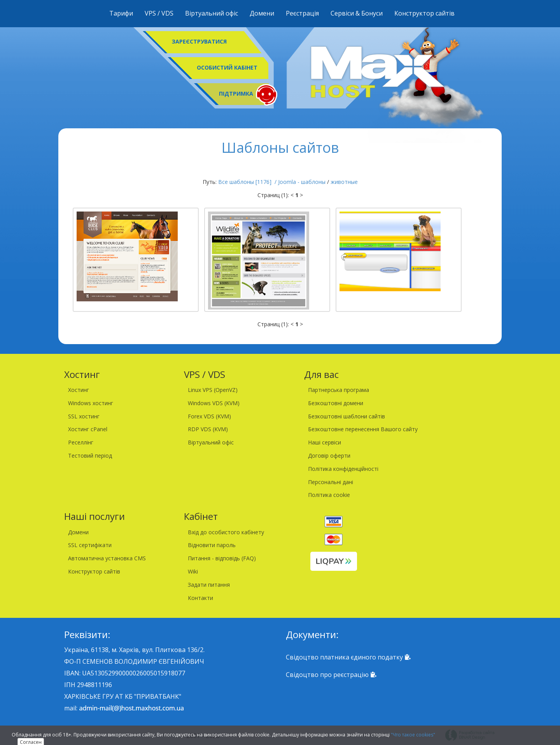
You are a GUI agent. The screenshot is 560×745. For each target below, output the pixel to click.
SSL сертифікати (90, 545)
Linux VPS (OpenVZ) (213, 390)
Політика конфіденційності (343, 469)
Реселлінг (81, 442)
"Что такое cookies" (413, 735)
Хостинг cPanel (88, 429)
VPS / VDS (159, 13)
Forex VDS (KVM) (209, 416)
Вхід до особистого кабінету (226, 532)
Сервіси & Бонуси (357, 13)
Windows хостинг (91, 403)
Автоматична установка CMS (107, 558)
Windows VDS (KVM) (214, 403)
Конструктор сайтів (424, 13)
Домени (262, 13)
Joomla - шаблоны (302, 182)
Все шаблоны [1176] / (248, 182)
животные (344, 182)
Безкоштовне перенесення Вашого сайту (363, 429)
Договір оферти (329, 456)
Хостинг (79, 390)
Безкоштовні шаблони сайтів (346, 416)
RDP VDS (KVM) (208, 429)
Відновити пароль (212, 545)
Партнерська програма (339, 390)
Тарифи (121, 13)
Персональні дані (331, 482)
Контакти (200, 598)
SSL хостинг (84, 416)
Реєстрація (302, 13)
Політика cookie (329, 495)
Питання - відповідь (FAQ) (222, 558)
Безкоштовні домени (336, 403)
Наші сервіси (325, 442)
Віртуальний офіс (212, 13)
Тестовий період (90, 456)
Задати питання (209, 585)
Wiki (193, 571)
